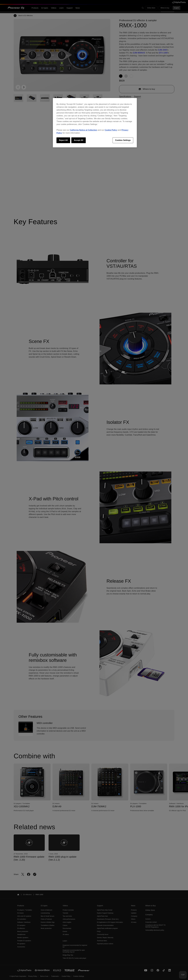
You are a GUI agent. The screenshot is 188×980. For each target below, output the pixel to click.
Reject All (63, 140)
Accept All (79, 140)
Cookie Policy (111, 130)
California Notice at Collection (83, 130)
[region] (95, 123)
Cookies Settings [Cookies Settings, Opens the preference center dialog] (123, 140)
